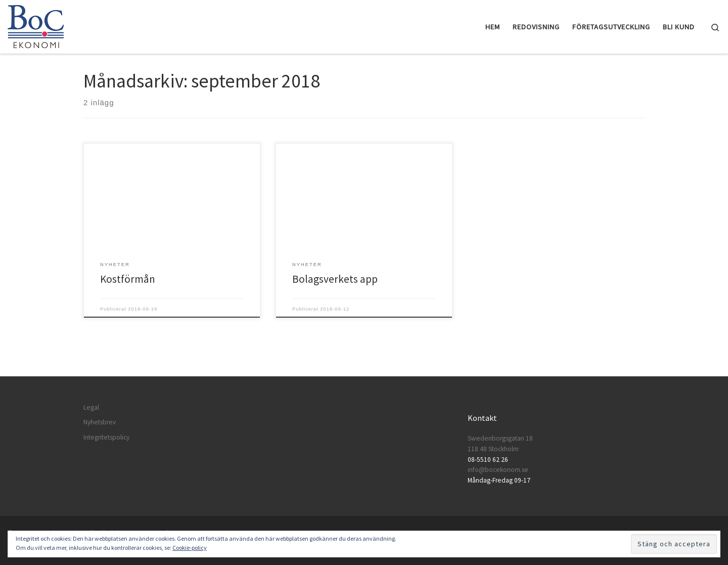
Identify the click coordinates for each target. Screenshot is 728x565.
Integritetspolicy (106, 437)
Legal (91, 407)
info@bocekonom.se (498, 470)
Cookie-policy (190, 548)
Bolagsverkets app (335, 279)
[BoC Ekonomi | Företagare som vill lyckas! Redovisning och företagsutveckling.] (36, 25)
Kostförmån (128, 279)
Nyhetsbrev (100, 422)
